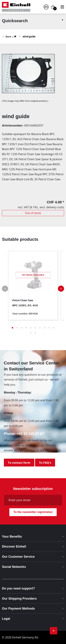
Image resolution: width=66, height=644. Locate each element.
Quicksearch (33, 21)
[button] (12, 328)
